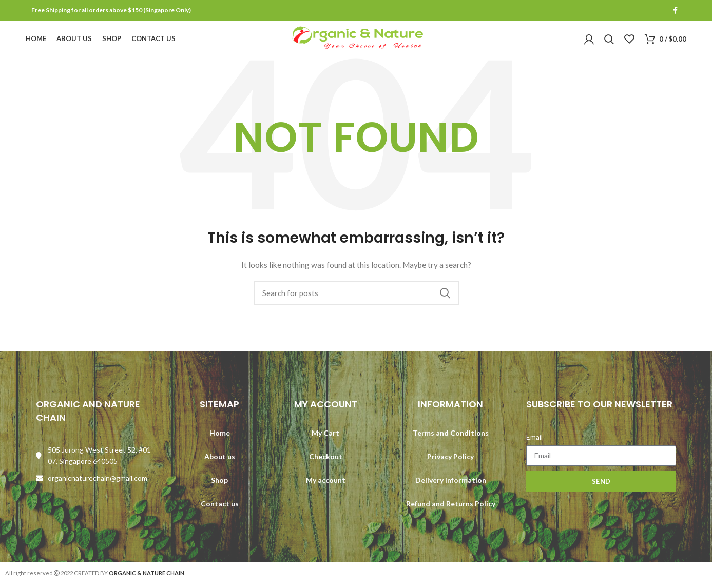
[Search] (356, 303)
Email (534, 447)
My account (326, 490)
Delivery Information (451, 490)
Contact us (220, 513)
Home (220, 443)
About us (220, 466)
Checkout (326, 466)
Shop (219, 490)
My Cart (325, 443)
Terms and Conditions (451, 443)
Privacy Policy (450, 466)
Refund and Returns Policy (451, 513)
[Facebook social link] (675, 11)
